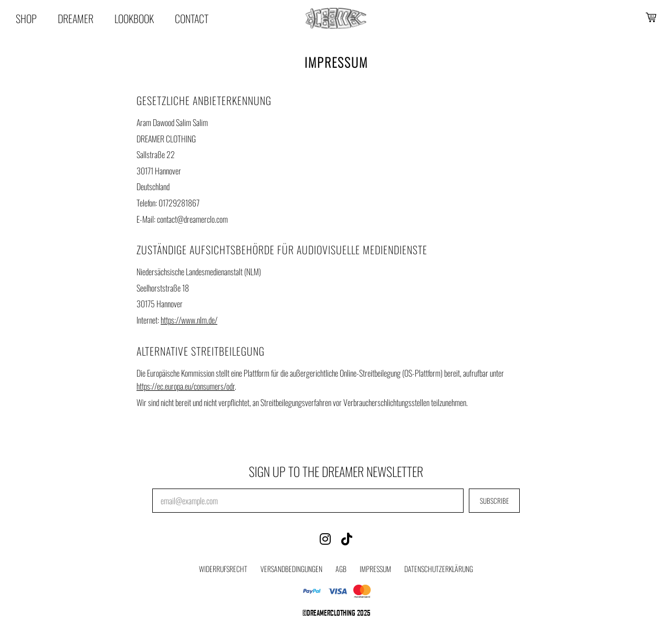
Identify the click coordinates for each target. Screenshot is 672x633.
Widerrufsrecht (223, 569)
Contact (192, 18)
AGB (341, 569)
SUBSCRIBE (494, 501)
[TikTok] (347, 538)
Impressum (375, 569)
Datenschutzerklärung (439, 569)
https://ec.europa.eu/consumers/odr (186, 386)
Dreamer (76, 18)
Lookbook (134, 18)
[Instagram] (325, 538)
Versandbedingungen (291, 569)
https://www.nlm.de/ (189, 320)
